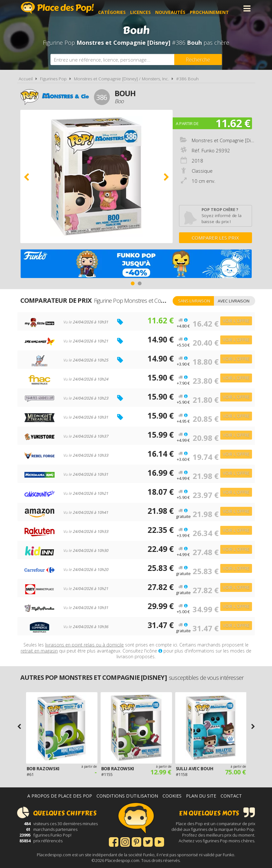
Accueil (26, 79)
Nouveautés (178, 8)
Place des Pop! (57, 8)
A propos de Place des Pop (60, 796)
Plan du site (201, 796)
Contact (231, 796)
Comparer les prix (215, 238)
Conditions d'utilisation (127, 796)
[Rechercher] (198, 60)
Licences (148, 8)
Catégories (119, 8)
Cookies (172, 796)
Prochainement (217, 8)
